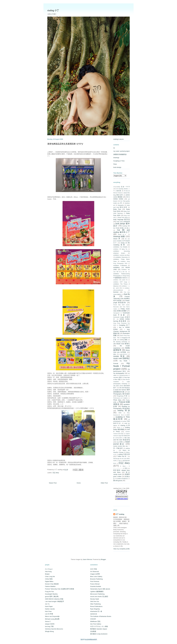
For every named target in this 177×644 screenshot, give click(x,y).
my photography (119, 373)
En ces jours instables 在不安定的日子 (122, 241)
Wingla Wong (49, 631)
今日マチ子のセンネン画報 (99, 626)
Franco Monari (95, 584)
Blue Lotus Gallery (96, 576)
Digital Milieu (49, 581)
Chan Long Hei (50, 576)
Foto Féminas (95, 581)
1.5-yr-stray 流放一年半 (122, 187)
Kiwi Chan (48, 611)
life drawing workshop (120, 342)
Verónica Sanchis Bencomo (54, 629)
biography (121, 205)
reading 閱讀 (124, 410)
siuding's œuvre (118, 139)
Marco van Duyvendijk (52, 616)
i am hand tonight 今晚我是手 (55, 601)
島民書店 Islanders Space (99, 629)
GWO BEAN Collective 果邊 (54, 599)
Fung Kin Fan (49, 592)
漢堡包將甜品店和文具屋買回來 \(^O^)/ (65, 144)
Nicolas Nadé (95, 599)
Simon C (119, 428)
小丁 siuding (120, 514)
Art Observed (95, 572)
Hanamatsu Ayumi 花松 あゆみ (100, 589)
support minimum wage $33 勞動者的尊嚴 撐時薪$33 (122, 436)
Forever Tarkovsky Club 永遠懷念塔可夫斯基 (122, 298)
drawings (116, 158)
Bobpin (47, 574)
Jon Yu (47, 604)
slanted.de (94, 614)
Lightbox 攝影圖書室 (97, 592)
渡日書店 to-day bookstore (99, 634)
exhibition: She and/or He (120, 280)
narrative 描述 (118, 377)
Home (79, 483)
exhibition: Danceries (122, 257)
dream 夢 (117, 239)
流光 (126, 468)
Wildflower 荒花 (95, 621)
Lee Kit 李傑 (49, 614)
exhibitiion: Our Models (120, 247)
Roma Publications (96, 606)
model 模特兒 (124, 354)
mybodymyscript (124, 375)
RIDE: (120, 413)
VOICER (93, 619)
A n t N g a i (49, 569)
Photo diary (117, 400)
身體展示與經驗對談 (120, 154)
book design (117, 167)
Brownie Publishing (96, 579)
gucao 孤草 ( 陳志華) (52, 596)
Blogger (103, 559)
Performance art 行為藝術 (121, 398)
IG (114, 148)
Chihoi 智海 (49, 579)
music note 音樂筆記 (122, 358)
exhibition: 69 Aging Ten (120, 249)
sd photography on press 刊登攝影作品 (122, 421)
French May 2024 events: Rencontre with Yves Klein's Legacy (122, 307)
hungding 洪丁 (124, 325)
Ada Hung (48, 572)
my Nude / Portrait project (122, 366)
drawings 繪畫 (119, 236)
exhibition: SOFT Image (120, 282)
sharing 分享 (125, 425)
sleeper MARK (50, 624)
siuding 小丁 (53, 10)
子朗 (119, 461)
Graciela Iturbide (96, 586)
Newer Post (53, 483)
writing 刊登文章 (124, 454)
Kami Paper (49, 606)
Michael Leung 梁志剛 (52, 619)
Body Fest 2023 (123, 217)
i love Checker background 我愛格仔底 (122, 331)
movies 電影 (119, 356)
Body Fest (117, 209)
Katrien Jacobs (50, 609)
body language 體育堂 (122, 220)
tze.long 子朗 (49, 626)
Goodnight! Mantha (51, 594)
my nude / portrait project (121, 151)
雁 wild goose (118, 481)
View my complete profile (121, 549)
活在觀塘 (93, 631)
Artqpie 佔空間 (95, 574)
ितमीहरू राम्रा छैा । (122, 456)
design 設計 (122, 235)
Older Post (104, 483)
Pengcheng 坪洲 (122, 396)
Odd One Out (95, 601)
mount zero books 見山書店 (99, 596)
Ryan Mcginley (95, 609)
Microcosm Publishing (97, 594)
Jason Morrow (87, 559)
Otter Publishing (95, 604)
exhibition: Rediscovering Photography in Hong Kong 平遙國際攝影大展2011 (122, 276)
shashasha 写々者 (96, 611)
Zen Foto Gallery (96, 624)
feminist (116, 292)
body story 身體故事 (123, 222)
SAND (128, 415)
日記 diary (56, 473)
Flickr (115, 164)
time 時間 (120, 442)
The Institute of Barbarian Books (101, 616)
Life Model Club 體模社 (122, 344)
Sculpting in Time (119, 161)
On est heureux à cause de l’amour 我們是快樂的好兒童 (122, 390)
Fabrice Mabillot (50, 586)
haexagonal (116, 313)
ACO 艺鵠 (93, 569)
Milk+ (115, 354)
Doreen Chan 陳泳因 (52, 584)
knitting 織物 (124, 340)
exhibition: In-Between (120, 265)
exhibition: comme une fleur (122, 255)
